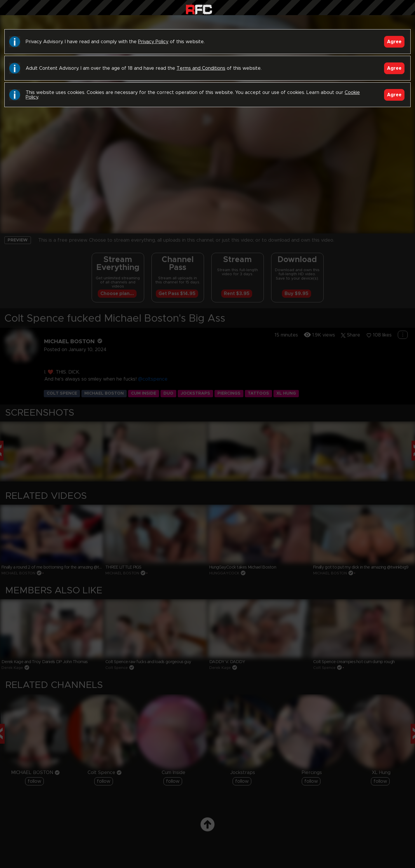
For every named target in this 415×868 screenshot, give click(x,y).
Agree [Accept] (394, 42)
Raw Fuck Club (199, 9)
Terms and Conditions (201, 68)
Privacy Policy (153, 42)
